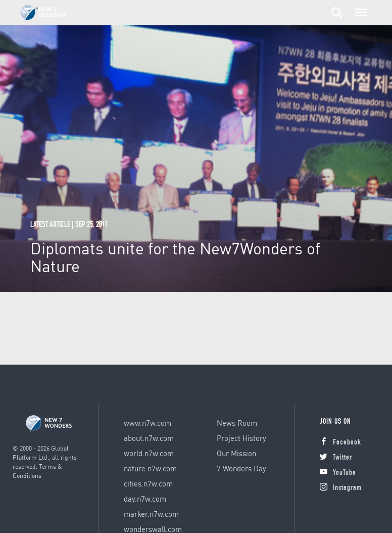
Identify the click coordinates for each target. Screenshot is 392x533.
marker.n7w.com (151, 514)
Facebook (340, 443)
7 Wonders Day (241, 468)
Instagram (341, 488)
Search (337, 13)
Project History (241, 438)
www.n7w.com (148, 423)
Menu (359, 8)
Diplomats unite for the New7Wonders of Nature (175, 257)
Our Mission (236, 453)
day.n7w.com (145, 499)
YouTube (338, 473)
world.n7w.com (149, 453)
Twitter (336, 458)
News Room (237, 423)
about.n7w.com (149, 438)
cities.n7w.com (148, 483)
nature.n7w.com (150, 468)
